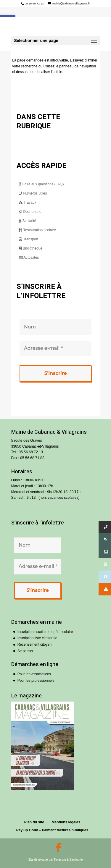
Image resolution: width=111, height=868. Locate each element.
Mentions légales (66, 822)
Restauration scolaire (37, 230)
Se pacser (25, 651)
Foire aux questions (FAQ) (41, 184)
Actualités (29, 258)
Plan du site (34, 822)
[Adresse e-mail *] (55, 348)
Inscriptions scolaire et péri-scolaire (45, 632)
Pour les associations (34, 674)
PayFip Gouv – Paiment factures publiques (52, 830)
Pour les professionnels (36, 681)
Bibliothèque (30, 248)
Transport (28, 239)
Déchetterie (30, 212)
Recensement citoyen (34, 644)
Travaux (28, 203)
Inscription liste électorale (37, 638)
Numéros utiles (33, 193)
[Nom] (55, 327)
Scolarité (27, 221)
